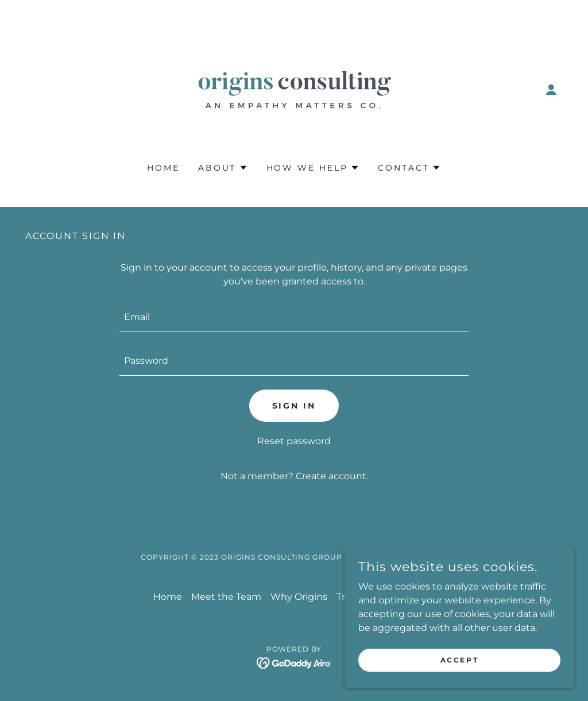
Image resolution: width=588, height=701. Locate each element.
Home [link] (163, 168)
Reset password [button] (294, 441)
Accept (459, 660)
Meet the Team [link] (226, 597)
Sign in (294, 406)
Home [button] (168, 597)
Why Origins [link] (299, 597)
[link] (294, 89)
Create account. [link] (332, 476)
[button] (551, 90)
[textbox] (294, 317)
